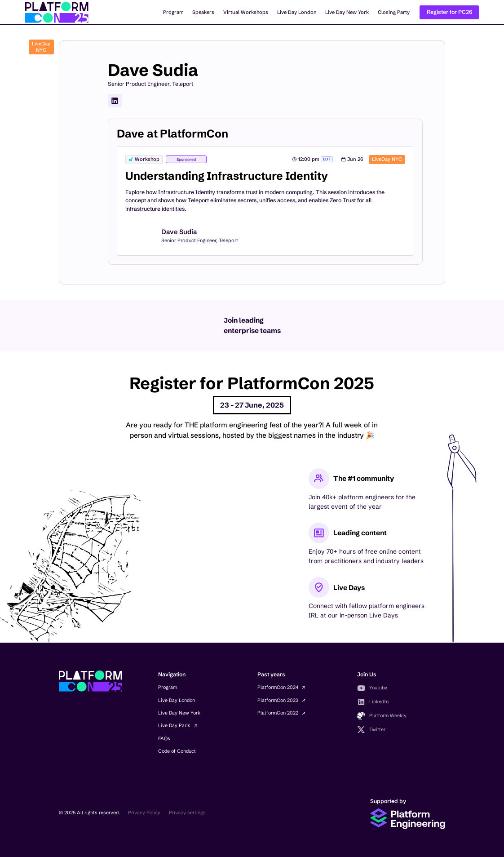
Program (173, 12)
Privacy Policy (144, 813)
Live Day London (297, 12)
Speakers (203, 12)
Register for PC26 (449, 12)
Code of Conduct (177, 751)
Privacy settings (187, 813)
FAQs (164, 739)
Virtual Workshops (246, 12)
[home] (57, 12)
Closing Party (394, 12)
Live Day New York (347, 12)
